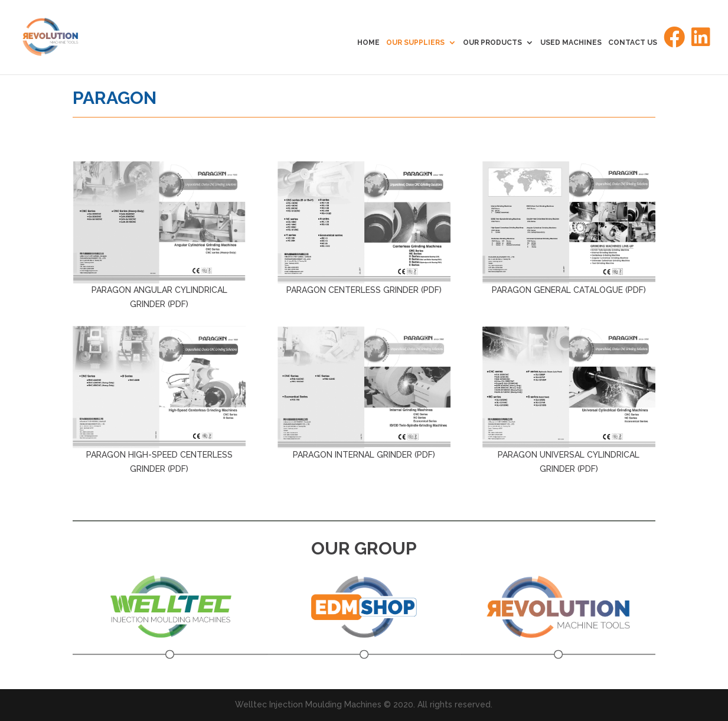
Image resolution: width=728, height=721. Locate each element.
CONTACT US (633, 43)
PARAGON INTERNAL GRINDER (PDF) (364, 455)
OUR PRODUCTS (492, 43)
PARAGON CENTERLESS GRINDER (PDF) (364, 290)
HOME (368, 43)
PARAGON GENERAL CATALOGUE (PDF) (569, 290)
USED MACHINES (571, 43)
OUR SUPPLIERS (415, 43)
